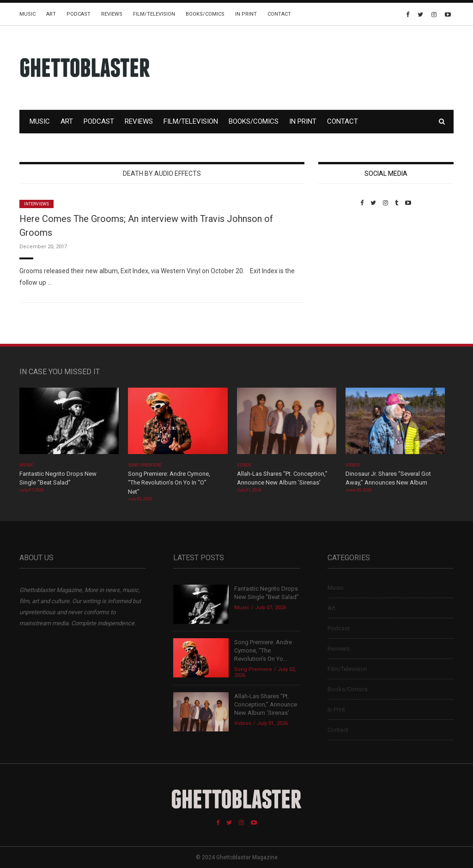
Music (27, 14)
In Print (246, 14)
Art (51, 14)
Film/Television (154, 14)
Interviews (36, 204)
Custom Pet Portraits (345, 270)
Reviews (112, 14)
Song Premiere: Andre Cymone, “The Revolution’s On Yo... (263, 650)
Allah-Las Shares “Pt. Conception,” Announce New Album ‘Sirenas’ (266, 704)
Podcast (79, 14)
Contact (279, 14)
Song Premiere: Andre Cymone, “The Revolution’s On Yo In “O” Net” (169, 483)
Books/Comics (205, 14)
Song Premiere (145, 465)
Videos (244, 465)
